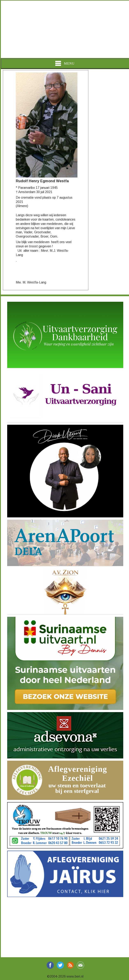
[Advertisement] (65, 29)
